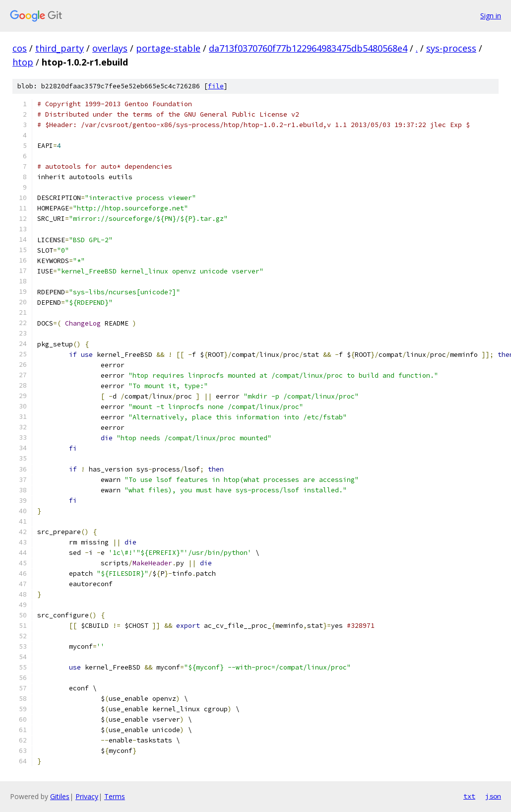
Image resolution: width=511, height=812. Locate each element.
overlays (110, 48)
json (493, 796)
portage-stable (168, 48)
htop (23, 62)
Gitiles (60, 796)
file (216, 86)
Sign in (491, 16)
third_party (60, 48)
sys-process (451, 48)
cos (20, 48)
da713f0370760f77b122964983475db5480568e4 (308, 48)
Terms (115, 796)
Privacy (87, 796)
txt (469, 796)
